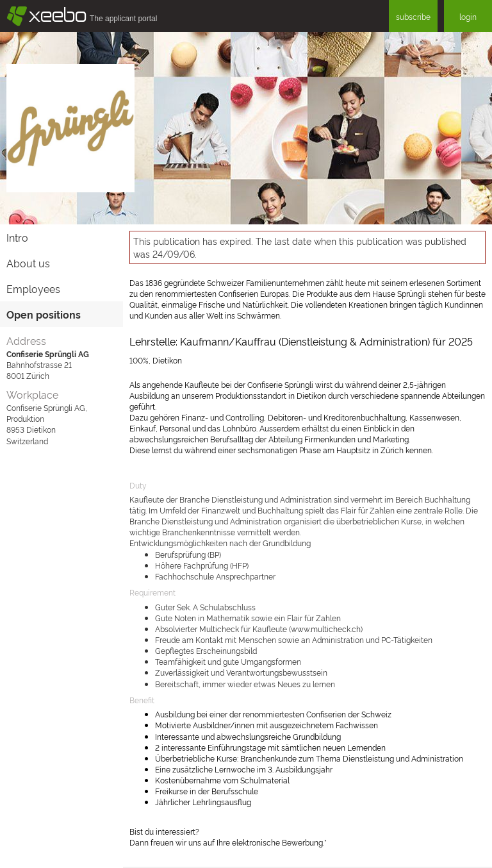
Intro (17, 237)
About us (28, 263)
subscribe (413, 16)
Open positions (44, 314)
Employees (33, 288)
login (468, 16)
